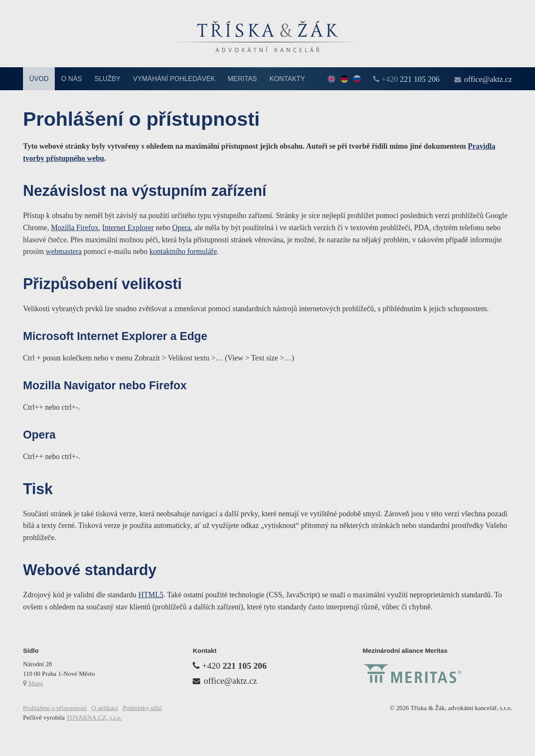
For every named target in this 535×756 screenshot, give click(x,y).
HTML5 (151, 595)
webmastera (64, 251)
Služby (107, 79)
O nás (71, 79)
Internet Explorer (128, 228)
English (331, 80)
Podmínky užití (142, 708)
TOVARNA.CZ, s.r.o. (94, 717)
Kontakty (287, 79)
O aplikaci (105, 708)
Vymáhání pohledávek (174, 79)
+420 (411, 79)
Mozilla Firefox (75, 228)
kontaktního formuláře (183, 251)
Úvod (39, 79)
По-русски (357, 80)
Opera (181, 228)
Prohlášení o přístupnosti (55, 708)
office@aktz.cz (488, 79)
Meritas (242, 79)
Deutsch (344, 80)
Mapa (33, 683)
